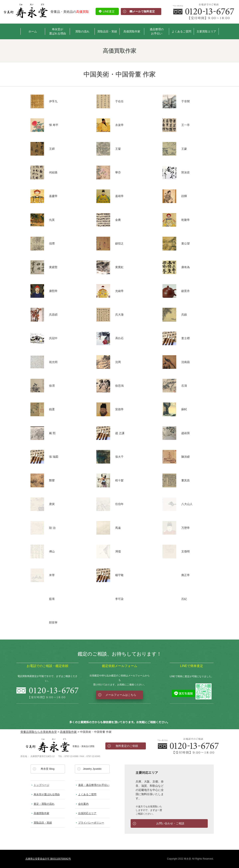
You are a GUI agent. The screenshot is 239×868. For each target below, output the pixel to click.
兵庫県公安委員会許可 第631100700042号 (48, 859)
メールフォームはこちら (121, 695)
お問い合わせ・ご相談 (170, 823)
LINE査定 (109, 11)
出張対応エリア (87, 813)
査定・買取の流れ (44, 804)
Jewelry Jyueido (92, 769)
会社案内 (83, 804)
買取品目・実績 (107, 31)
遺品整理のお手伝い (157, 31)
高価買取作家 (132, 31)
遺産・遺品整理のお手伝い (94, 785)
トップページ (41, 785)
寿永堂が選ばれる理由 (57, 31)
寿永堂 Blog (48, 769)
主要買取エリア (206, 31)
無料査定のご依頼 (127, 746)
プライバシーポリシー (91, 823)
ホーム (33, 31)
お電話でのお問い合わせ (188, 746)
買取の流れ (82, 31)
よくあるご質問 (182, 31)
